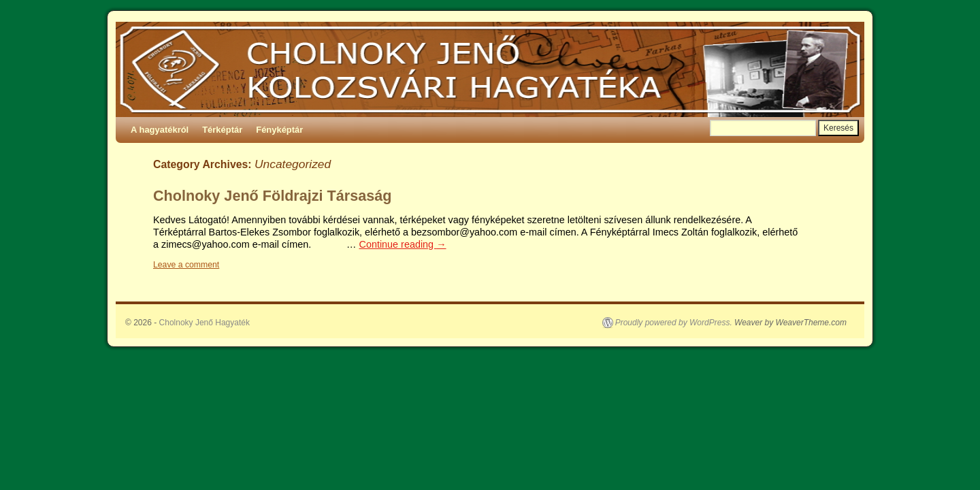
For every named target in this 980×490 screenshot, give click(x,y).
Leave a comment (186, 265)
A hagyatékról (160, 130)
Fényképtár (279, 130)
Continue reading (403, 244)
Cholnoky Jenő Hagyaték (205, 323)
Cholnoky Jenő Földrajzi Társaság (272, 196)
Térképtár (222, 130)
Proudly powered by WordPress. (674, 323)
